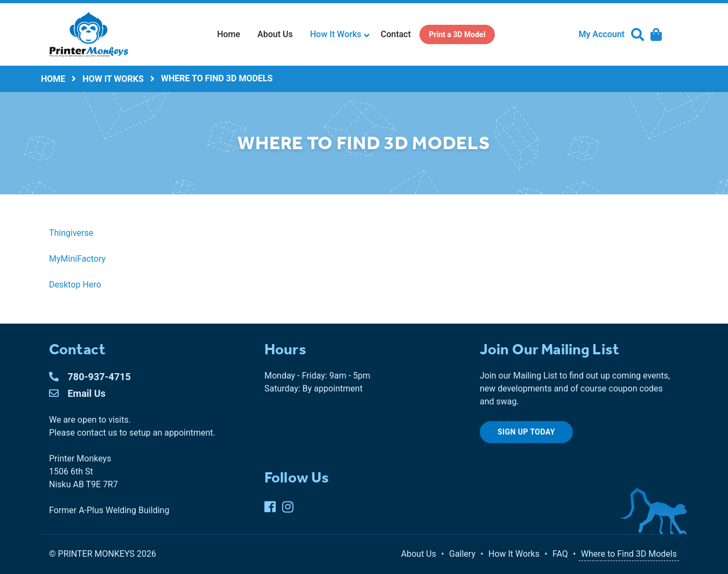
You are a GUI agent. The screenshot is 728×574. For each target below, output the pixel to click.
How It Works (336, 34)
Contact (396, 34)
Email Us (77, 393)
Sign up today (526, 432)
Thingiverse (71, 233)
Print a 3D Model (457, 34)
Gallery (462, 554)
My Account (601, 34)
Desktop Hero (75, 285)
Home (229, 34)
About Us (275, 34)
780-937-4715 (90, 377)
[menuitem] (229, 34)
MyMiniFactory (77, 259)
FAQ (560, 554)
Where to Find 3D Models (629, 554)
